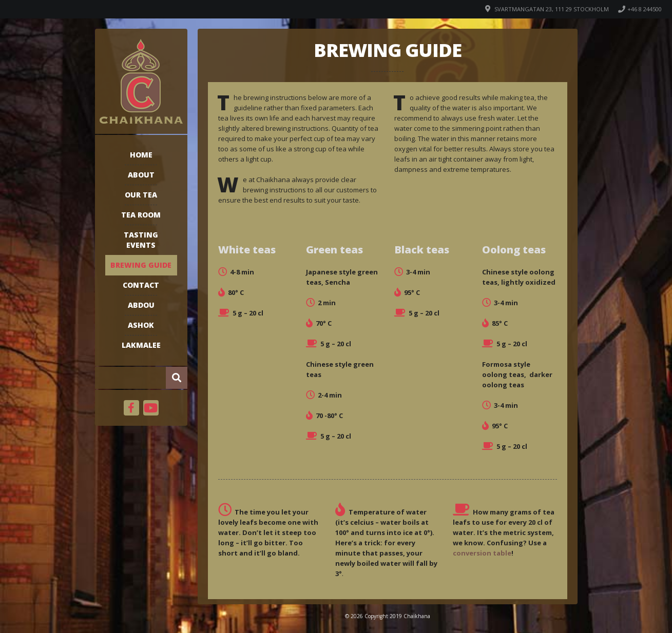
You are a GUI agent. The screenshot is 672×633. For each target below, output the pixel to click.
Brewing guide (141, 265)
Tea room (141, 215)
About (141, 175)
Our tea (141, 195)
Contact (141, 285)
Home (141, 155)
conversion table (482, 553)
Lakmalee (141, 345)
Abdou (141, 305)
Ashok (141, 325)
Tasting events (141, 240)
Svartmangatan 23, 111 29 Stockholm (552, 9)
